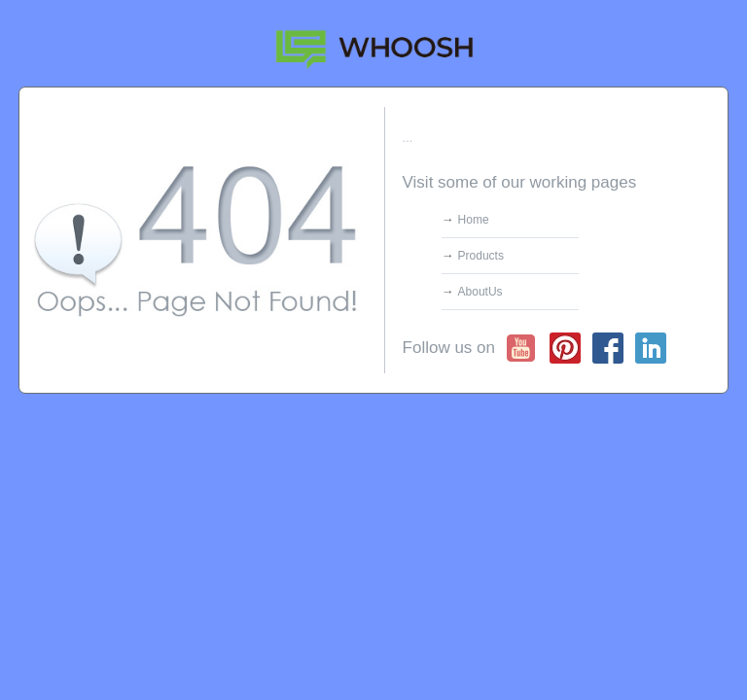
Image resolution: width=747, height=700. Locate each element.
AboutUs (480, 292)
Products (481, 256)
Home (474, 220)
